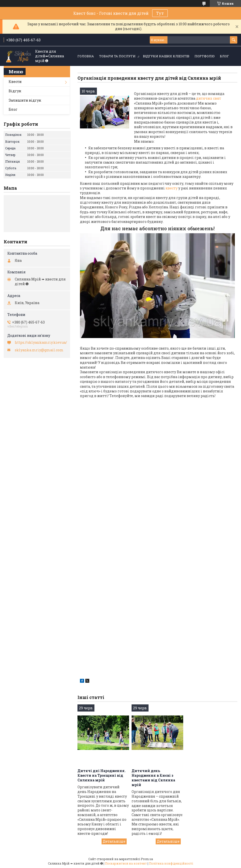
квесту (172, 188)
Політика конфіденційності (171, 863)
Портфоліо (205, 56)
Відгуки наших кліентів (166, 56)
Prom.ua (147, 859)
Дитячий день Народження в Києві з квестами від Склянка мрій (153, 778)
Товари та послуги (117, 56)
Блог (224, 56)
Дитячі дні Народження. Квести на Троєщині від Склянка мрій (102, 775)
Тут (160, 13)
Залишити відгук (25, 100)
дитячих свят (209, 98)
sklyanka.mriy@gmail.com (39, 350)
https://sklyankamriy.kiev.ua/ (41, 342)
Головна (86, 56)
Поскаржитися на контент (126, 863)
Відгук (15, 91)
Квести (15, 82)
